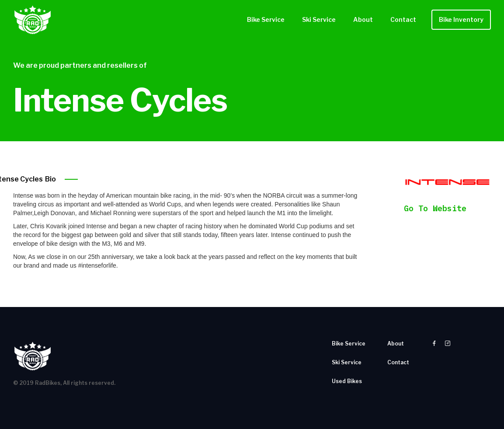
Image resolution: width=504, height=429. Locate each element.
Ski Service (319, 19)
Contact (403, 19)
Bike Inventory (461, 19)
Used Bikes (347, 381)
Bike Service (266, 19)
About (363, 19)
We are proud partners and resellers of (80, 65)
